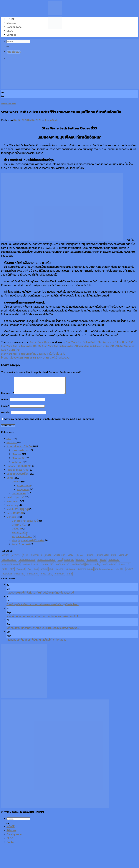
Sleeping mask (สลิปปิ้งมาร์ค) (28, 544)
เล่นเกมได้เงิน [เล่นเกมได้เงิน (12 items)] (32, 577)
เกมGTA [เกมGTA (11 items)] (130, 572)
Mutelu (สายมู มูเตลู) (18, 512)
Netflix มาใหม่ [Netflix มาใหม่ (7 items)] (78, 568)
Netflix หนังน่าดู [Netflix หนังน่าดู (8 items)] (93, 568)
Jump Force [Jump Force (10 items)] (92, 563)
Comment (8, 396)
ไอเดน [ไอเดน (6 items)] (69, 577)
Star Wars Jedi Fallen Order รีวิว (115, 342)
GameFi (16, 485)
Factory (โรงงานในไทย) (19, 469)
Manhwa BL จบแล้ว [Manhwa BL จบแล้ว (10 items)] (31, 568)
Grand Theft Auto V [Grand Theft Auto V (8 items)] (46, 563)
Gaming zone (14, 27)
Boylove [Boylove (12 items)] (6, 558)
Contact (11, 35)
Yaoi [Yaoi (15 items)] (29, 572)
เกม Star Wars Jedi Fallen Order (55, 346)
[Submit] (8, 827)
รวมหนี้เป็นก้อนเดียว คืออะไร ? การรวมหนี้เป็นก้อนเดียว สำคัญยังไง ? (42, 619)
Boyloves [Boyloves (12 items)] (16, 558)
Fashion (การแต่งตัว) (18, 473)
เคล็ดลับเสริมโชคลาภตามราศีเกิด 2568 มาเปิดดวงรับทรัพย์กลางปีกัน (43, 631)
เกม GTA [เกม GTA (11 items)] (120, 572)
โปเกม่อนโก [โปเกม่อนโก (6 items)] (59, 577)
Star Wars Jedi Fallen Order (81, 342)
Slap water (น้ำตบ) (22, 540)
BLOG (10, 31)
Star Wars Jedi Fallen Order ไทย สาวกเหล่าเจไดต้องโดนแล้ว (33, 354)
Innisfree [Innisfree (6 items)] (80, 563)
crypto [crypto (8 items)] (48, 558)
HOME (11, 19)
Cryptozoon (24, 489)
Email (5, 409)
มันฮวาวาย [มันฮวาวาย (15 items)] (70, 572)
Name (5, 403)
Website (6, 416)
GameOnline (11, 104)
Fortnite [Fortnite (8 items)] (90, 558)
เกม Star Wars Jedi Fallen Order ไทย (94, 346)
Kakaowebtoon (20, 453)
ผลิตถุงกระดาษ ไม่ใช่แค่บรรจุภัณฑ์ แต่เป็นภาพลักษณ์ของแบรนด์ (40, 596)
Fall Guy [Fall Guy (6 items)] (80, 558)
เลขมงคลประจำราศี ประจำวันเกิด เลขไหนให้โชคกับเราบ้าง (36, 643)
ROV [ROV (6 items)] (12, 572)
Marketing (12, 508)
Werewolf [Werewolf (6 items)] (21, 572)
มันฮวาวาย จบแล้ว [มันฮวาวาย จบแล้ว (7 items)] (85, 572)
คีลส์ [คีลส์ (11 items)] (36, 572)
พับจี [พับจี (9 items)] (51, 572)
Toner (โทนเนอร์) (21, 548)
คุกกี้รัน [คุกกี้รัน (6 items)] (44, 572)
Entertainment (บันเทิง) (20, 450)
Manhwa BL (18, 461)
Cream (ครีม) (19, 528)
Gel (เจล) (17, 532)
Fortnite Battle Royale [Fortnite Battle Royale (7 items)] (106, 558)
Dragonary (23, 493)
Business (12, 446)
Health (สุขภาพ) (15, 500)
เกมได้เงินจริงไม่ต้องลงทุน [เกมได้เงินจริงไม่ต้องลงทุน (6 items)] (13, 577)
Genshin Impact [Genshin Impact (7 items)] (9, 563)
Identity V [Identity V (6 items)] (69, 563)
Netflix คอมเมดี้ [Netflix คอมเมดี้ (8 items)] (62, 568)
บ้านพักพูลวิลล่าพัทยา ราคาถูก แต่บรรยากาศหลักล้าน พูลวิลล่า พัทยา (43, 608)
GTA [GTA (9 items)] (60, 563)
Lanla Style (52, 120)
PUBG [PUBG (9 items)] (5, 572)
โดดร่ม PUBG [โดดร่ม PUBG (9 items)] (46, 577)
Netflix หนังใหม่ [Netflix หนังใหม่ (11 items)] (109, 568)
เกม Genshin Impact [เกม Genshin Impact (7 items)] (104, 572)
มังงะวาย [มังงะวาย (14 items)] (60, 572)
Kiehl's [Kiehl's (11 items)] (103, 563)
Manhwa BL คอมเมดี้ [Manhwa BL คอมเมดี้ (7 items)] (11, 568)
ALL (9, 442)
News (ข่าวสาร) (15, 516)
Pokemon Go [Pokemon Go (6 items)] (124, 568)
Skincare (11, 23)
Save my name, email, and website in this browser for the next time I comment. (49, 422)
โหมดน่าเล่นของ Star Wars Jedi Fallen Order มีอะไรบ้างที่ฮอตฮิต (35, 358)
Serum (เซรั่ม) (19, 536)
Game (3, 104)
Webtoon (17, 465)
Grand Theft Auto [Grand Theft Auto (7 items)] (27, 563)
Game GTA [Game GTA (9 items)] (124, 558)
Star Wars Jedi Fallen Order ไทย (19, 346)
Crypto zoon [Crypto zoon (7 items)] (59, 558)
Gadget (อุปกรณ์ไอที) (18, 477)
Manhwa (17, 457)
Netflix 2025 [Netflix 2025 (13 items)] (47, 568)
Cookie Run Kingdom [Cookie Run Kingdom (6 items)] (33, 558)
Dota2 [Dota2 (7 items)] (71, 558)
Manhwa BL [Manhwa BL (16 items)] (114, 563)
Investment (13, 504)
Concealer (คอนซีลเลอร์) (25, 524)
